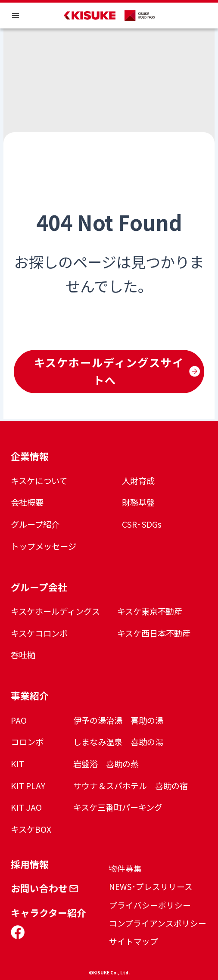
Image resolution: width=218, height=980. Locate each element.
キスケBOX (31, 829)
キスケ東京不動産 (150, 611)
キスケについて (39, 481)
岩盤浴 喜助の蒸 (106, 764)
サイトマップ (134, 941)
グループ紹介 (35, 524)
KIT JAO (26, 807)
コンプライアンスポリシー (158, 923)
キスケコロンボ (39, 633)
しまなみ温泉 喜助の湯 (118, 742)
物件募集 (125, 868)
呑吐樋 (23, 655)
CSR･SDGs (142, 524)
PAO (19, 720)
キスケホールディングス (55, 611)
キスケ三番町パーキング (118, 807)
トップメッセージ (44, 546)
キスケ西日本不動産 (154, 633)
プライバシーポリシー (150, 905)
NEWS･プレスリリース (151, 886)
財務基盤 (138, 502)
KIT (17, 764)
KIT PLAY (28, 786)
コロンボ (27, 742)
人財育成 (138, 481)
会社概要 (27, 502)
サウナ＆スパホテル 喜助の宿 (131, 786)
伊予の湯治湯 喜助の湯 (118, 720)
